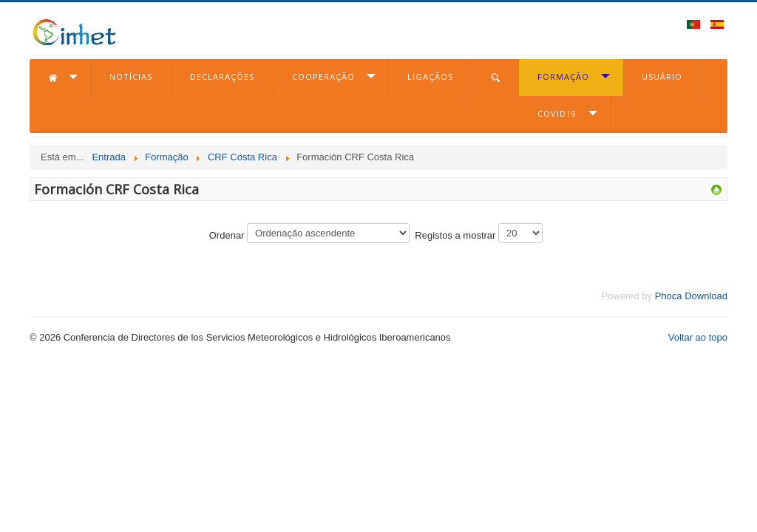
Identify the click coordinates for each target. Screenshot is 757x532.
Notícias (131, 76)
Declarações (222, 76)
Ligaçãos (430, 76)
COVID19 (557, 113)
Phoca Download (691, 296)
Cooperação (323, 76)
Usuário (662, 76)
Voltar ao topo (698, 337)
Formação (563, 76)
